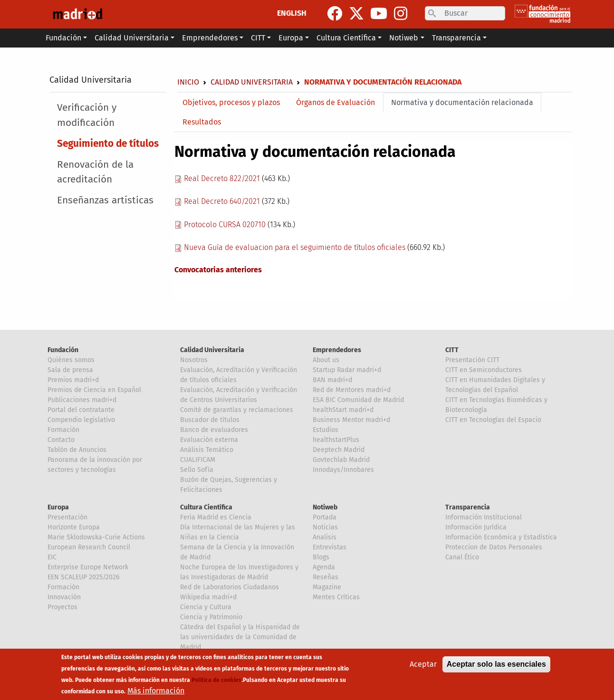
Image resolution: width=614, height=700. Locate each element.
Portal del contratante (81, 410)
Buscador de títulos (210, 420)
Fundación (63, 350)
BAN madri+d (332, 380)
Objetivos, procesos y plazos (231, 102)
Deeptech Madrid (339, 450)
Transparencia (468, 507)
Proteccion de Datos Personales (494, 547)
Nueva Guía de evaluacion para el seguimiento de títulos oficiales (295, 247)
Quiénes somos (71, 360)
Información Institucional (484, 517)
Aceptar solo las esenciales (496, 664)
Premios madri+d (73, 380)
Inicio (188, 82)
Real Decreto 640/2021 (222, 201)
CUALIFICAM (198, 460)
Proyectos (62, 607)
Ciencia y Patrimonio (211, 617)
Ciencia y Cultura (206, 607)
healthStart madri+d (343, 410)
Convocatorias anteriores (218, 270)
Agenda (324, 567)
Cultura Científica (206, 507)
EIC (52, 557)
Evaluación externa (209, 440)
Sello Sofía (197, 470)
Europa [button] (291, 38)
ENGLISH (292, 13)
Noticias (325, 527)
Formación (63, 430)
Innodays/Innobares (343, 470)
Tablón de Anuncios (77, 450)
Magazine (327, 587)
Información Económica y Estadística (501, 537)
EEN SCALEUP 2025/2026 (83, 577)
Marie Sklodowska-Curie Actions (96, 537)
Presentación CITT (472, 360)
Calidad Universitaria (91, 80)
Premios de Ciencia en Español (94, 390)
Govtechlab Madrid (341, 460)
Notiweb (325, 507)
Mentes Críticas (336, 597)
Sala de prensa (70, 370)
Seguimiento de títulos (108, 144)
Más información (156, 691)
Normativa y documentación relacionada (462, 102)
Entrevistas (330, 547)
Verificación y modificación (87, 115)
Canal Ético (462, 557)
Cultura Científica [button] (346, 38)
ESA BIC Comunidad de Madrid (358, 400)
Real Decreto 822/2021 (222, 178)
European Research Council (89, 547)
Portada (325, 517)
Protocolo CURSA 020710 (225, 225)
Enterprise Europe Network (88, 567)
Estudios (326, 430)
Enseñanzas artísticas (105, 200)
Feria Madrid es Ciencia (216, 517)
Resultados (202, 122)
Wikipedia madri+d (208, 597)
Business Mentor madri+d (351, 420)
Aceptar (423, 664)
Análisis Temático (207, 450)
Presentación (67, 517)
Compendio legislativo (81, 420)
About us (326, 360)
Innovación (64, 597)
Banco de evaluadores (214, 430)
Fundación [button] (63, 38)
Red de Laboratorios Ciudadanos (230, 587)
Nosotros (194, 360)
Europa (58, 507)
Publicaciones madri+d (82, 400)
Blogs (321, 557)
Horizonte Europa (74, 527)
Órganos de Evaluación (336, 102)
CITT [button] (258, 38)
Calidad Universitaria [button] (132, 38)
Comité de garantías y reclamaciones (237, 410)
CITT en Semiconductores (484, 370)
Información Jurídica (476, 527)
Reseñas (326, 577)
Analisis (325, 537)
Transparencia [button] (456, 38)
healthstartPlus (336, 440)
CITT (452, 350)
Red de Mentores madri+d (352, 390)
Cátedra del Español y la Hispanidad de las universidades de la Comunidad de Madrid (240, 637)
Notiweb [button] (404, 38)
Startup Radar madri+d (347, 370)
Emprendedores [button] (210, 38)
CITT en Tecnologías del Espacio (493, 420)
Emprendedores (337, 350)
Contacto (61, 440)
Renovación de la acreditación (95, 172)
